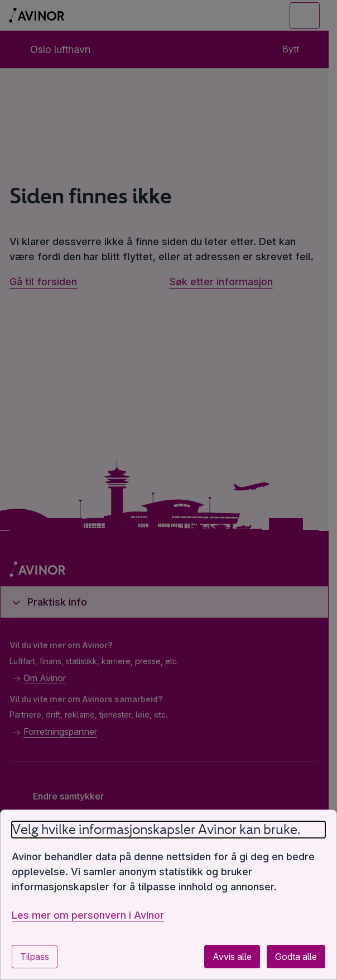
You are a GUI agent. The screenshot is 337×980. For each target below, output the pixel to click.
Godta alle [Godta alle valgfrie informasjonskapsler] (296, 957)
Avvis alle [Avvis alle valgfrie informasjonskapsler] (232, 957)
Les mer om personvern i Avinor (88, 915)
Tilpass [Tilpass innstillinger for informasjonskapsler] (35, 957)
